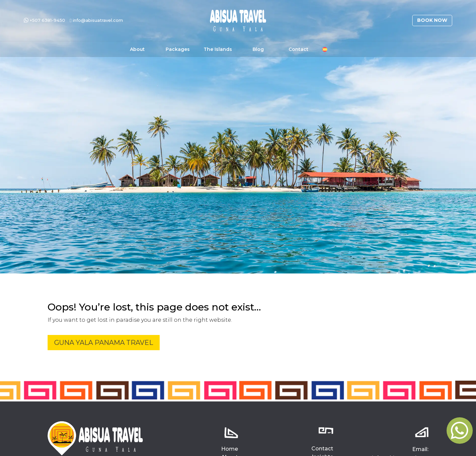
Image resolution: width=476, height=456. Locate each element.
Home (230, 449)
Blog (258, 50)
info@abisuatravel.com (96, 20)
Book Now (432, 20)
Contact (298, 50)
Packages (178, 50)
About (137, 50)
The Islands (218, 50)
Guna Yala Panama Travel (104, 343)
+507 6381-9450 (44, 20)
